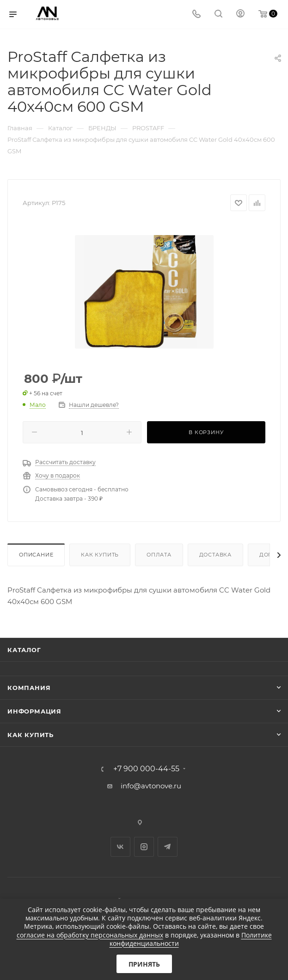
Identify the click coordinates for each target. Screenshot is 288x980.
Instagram (144, 847)
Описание (36, 555)
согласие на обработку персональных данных (90, 935)
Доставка (215, 555)
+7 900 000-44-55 (146, 769)
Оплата (159, 555)
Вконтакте (120, 847)
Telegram (168, 847)
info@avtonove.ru (151, 786)
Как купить (100, 555)
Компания (29, 688)
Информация (34, 711)
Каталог (24, 650)
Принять (144, 964)
